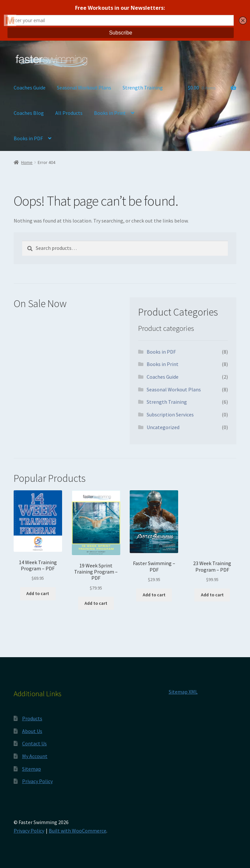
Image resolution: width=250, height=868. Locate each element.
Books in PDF (28, 138)
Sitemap (32, 769)
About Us (32, 731)
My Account (35, 756)
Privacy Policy (37, 781)
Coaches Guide (30, 88)
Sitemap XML (183, 692)
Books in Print (110, 113)
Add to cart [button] (38, 593)
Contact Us (34, 743)
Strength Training (143, 88)
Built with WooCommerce (78, 831)
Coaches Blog (29, 113)
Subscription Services (170, 414)
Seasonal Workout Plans (84, 88)
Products (32, 718)
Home (27, 162)
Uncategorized (163, 427)
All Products (69, 113)
